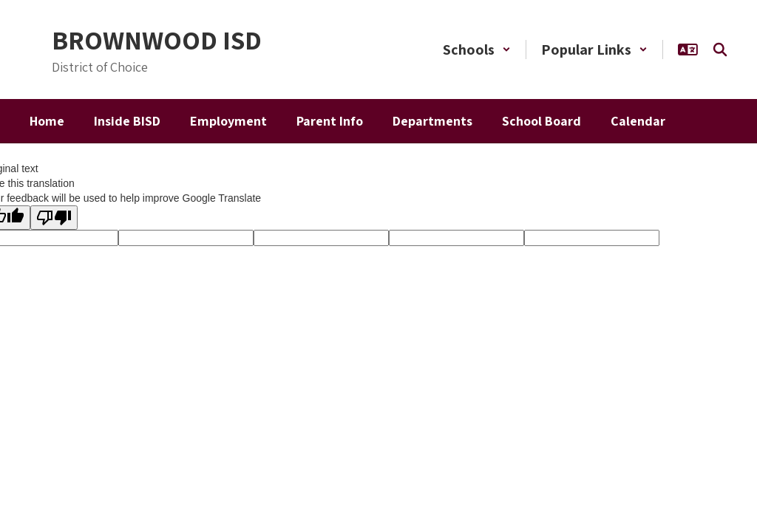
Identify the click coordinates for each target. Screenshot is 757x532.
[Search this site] (720, 50)
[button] (477, 50)
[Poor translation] (54, 218)
